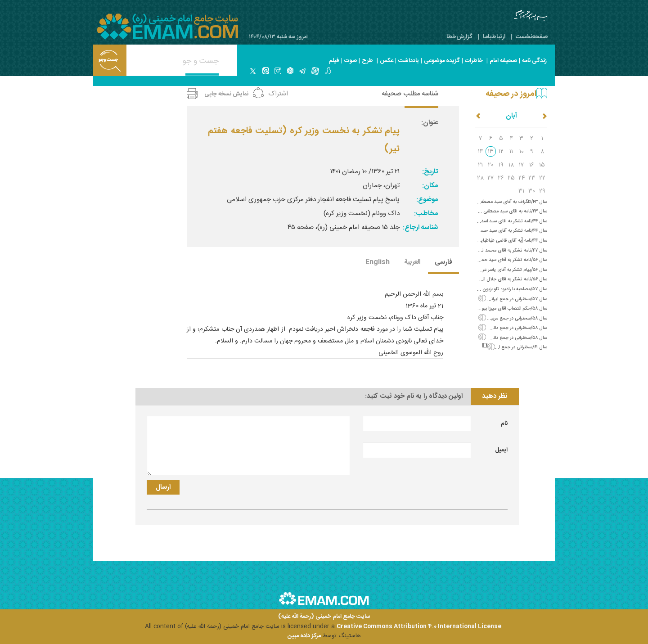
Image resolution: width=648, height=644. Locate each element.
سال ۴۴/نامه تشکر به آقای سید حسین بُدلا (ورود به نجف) (492, 231)
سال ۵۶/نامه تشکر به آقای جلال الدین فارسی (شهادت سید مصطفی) (483, 279)
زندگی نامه (534, 61)
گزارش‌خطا (459, 37)
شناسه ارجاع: (420, 227)
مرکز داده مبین (304, 636)
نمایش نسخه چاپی (226, 94)
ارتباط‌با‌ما (494, 37)
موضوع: (427, 200)
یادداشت (409, 61)
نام (504, 423)
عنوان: (430, 123)
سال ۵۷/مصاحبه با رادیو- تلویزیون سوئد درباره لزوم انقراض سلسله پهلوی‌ (479, 289)
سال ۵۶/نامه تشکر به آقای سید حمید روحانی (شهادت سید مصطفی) (483, 260)
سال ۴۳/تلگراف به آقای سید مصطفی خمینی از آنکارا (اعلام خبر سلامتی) (480, 202)
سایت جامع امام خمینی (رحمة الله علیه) (324, 617)
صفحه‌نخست (532, 37)
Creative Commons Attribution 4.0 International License (419, 626)
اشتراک (278, 94)
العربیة (412, 263)
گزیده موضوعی (442, 61)
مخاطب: (426, 214)
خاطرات (474, 61)
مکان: (430, 186)
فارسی (443, 263)
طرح (367, 61)
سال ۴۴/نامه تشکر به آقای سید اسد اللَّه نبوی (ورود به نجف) (490, 221)
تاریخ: (430, 172)
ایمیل (501, 450)
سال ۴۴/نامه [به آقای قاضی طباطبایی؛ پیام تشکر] (501, 241)
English (378, 263)
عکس (387, 61)
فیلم (334, 61)
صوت (351, 61)
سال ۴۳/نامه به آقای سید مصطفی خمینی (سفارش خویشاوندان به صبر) (479, 211)
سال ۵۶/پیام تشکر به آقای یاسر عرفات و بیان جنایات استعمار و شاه (484, 270)
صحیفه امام (503, 61)
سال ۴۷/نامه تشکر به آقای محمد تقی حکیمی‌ (504, 250)
